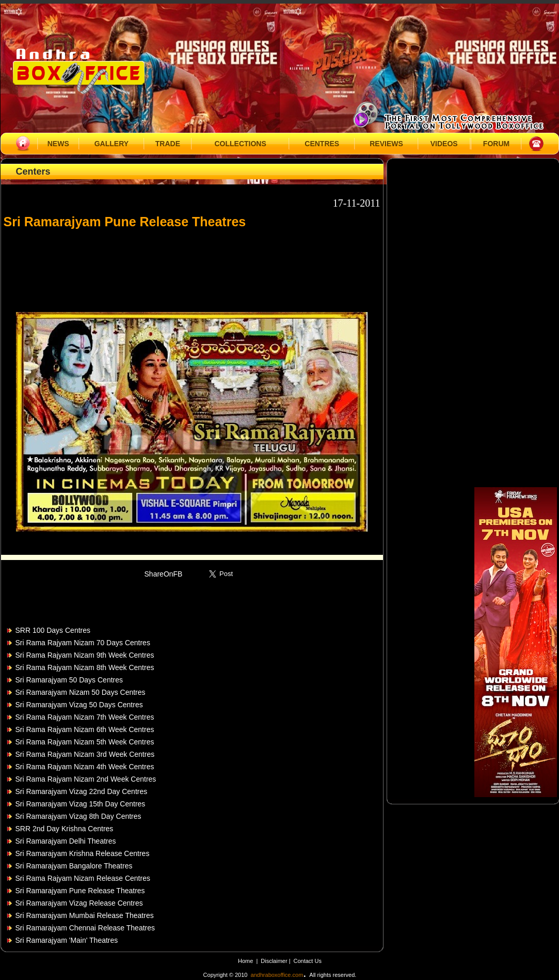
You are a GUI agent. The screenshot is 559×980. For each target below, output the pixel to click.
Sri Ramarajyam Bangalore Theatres (74, 866)
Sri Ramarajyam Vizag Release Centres (79, 903)
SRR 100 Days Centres (53, 630)
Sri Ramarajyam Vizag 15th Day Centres (81, 804)
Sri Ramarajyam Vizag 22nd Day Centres (82, 791)
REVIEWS (386, 144)
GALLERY (111, 144)
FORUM (496, 144)
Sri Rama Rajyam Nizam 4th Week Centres (85, 767)
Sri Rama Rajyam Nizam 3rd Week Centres (85, 754)
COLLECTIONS (240, 144)
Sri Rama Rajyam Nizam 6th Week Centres (85, 729)
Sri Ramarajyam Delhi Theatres (66, 841)
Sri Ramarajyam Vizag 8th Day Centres (78, 816)
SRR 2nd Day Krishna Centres (65, 829)
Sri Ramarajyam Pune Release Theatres (80, 891)
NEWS (58, 144)
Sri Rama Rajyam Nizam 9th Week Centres (85, 655)
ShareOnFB (164, 574)
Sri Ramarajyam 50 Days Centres (69, 680)
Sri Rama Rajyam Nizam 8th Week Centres (85, 667)
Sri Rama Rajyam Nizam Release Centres (83, 878)
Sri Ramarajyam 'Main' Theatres (67, 940)
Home (245, 961)
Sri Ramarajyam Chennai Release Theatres (85, 928)
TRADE (168, 144)
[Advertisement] (192, 266)
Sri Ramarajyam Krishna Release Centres (83, 853)
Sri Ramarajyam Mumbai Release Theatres (85, 915)
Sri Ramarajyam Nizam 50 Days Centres (81, 692)
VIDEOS (444, 144)
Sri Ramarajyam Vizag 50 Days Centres (79, 705)
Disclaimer (275, 961)
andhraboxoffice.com (277, 975)
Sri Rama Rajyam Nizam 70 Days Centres (83, 643)
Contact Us (308, 961)
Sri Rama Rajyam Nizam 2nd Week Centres (86, 779)
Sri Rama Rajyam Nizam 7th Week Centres (85, 717)
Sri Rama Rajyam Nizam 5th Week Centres (85, 742)
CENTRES (322, 144)
